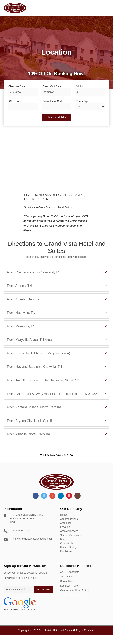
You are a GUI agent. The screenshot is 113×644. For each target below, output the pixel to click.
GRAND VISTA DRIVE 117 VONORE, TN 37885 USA (25, 531)
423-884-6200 (18, 543)
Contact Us (67, 553)
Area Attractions (69, 542)
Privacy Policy (68, 557)
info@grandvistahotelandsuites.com (31, 551)
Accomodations (69, 531)
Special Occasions (71, 546)
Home (64, 527)
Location (65, 538)
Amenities (66, 535)
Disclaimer (66, 560)
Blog (63, 549)
